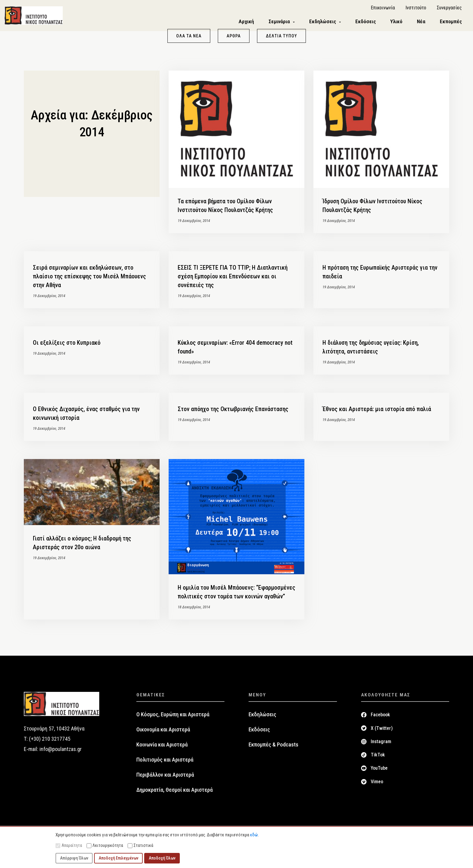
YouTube (379, 771)
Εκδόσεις (259, 732)
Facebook (380, 717)
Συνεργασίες (449, 9)
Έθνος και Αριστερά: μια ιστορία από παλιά (377, 412)
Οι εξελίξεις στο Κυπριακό (67, 345)
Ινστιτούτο (416, 9)
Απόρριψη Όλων (74, 858)
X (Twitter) (382, 731)
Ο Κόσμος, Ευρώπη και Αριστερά (173, 717)
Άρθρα (234, 39)
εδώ (254, 835)
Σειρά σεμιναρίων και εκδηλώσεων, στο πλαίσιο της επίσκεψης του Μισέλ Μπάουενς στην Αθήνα (89, 279)
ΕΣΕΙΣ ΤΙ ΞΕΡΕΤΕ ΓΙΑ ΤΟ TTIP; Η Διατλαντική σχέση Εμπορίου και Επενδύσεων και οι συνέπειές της (233, 279)
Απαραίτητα (69, 846)
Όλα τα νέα (189, 39)
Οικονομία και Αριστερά (163, 732)
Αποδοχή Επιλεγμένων (119, 858)
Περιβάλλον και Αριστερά (165, 778)
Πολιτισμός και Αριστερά (165, 762)
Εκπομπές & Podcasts (273, 747)
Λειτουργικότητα (105, 846)
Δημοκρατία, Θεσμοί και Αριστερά (175, 793)
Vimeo (377, 784)
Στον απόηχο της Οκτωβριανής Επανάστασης (233, 412)
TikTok (378, 757)
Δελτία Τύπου (281, 39)
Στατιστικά (140, 846)
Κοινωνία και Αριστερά (162, 747)
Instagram (381, 744)
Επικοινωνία (383, 9)
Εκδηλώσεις (262, 717)
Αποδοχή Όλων (162, 858)
